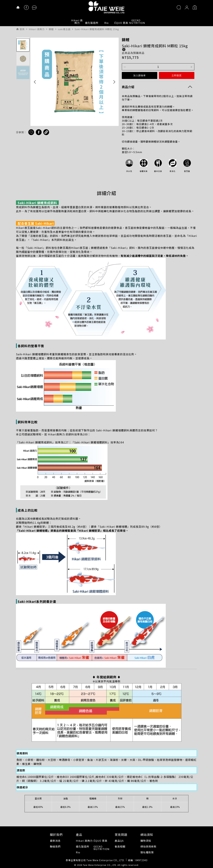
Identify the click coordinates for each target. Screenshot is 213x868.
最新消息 (55, 841)
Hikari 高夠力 (77, 21)
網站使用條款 (148, 846)
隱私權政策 (147, 852)
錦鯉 (126, 39)
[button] (35, 82)
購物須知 (146, 841)
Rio (106, 23)
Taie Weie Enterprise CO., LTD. (100, 865)
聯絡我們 (55, 846)
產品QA (119, 841)
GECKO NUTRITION (136, 21)
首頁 (22, 29)
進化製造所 (92, 23)
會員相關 (120, 846)
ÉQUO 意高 (121, 23)
